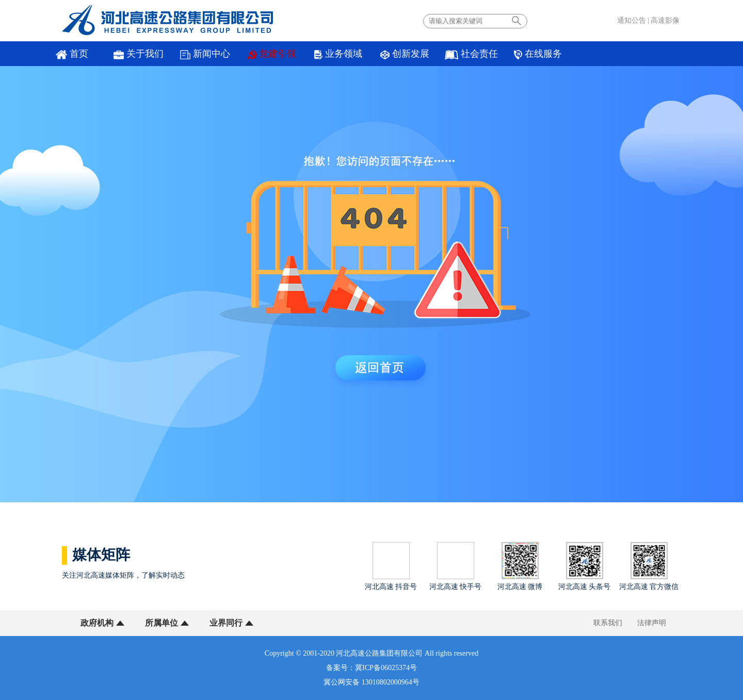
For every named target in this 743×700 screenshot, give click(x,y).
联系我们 (608, 623)
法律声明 (652, 623)
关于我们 (139, 54)
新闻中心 (205, 54)
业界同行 (226, 623)
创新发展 (405, 54)
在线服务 (538, 54)
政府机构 (97, 623)
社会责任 (471, 54)
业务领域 (338, 54)
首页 (72, 54)
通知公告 (632, 20)
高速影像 (665, 20)
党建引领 (272, 54)
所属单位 (161, 623)
